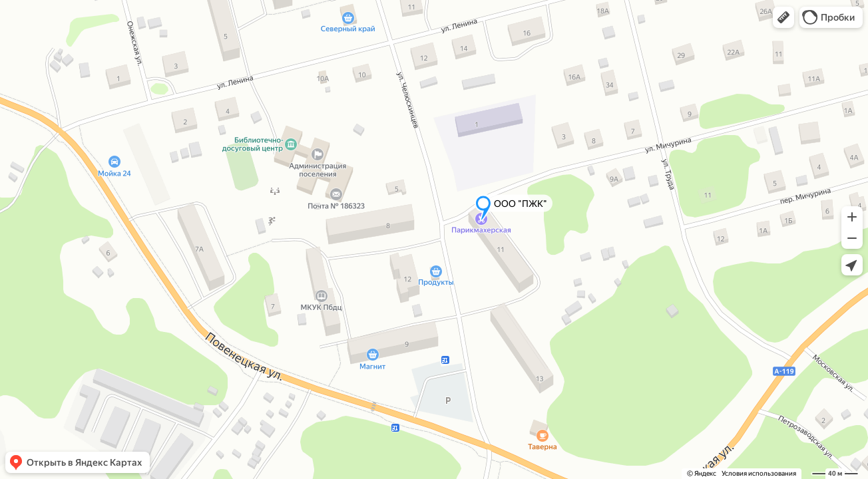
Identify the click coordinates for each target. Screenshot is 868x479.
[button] (783, 17)
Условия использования (759, 473)
